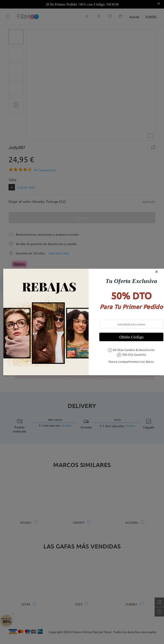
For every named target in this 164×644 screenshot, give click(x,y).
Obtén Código (131, 337)
